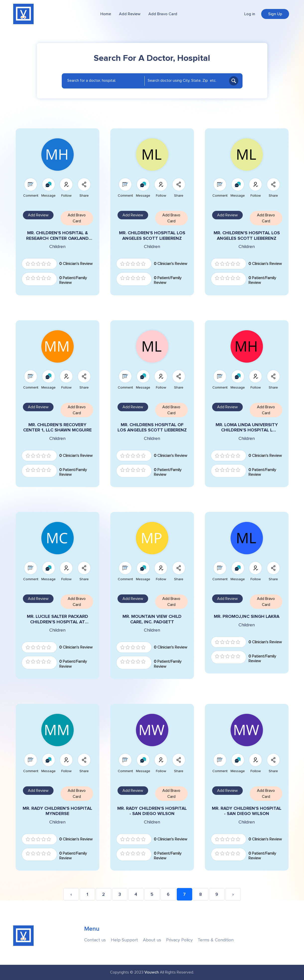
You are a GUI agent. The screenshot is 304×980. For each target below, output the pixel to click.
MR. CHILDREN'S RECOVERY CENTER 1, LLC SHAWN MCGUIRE (57, 428)
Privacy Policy (179, 940)
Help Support (124, 940)
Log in (250, 14)
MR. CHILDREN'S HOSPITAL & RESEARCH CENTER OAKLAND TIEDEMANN (57, 236)
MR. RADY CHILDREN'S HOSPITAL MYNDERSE (57, 811)
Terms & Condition (216, 940)
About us (152, 940)
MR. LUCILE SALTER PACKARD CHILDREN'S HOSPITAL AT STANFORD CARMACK (58, 619)
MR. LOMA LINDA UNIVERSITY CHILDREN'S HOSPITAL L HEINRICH (247, 428)
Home (106, 14)
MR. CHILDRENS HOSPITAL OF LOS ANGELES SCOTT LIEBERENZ (152, 428)
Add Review (130, 14)
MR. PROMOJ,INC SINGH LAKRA (247, 616)
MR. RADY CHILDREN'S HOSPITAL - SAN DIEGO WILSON (152, 811)
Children (57, 247)
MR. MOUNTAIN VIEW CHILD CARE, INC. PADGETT (152, 619)
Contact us (95, 940)
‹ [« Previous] (71, 894)
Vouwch (152, 972)
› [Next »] (233, 894)
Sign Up (275, 14)
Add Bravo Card (163, 14)
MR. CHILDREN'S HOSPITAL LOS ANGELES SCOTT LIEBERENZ (152, 236)
